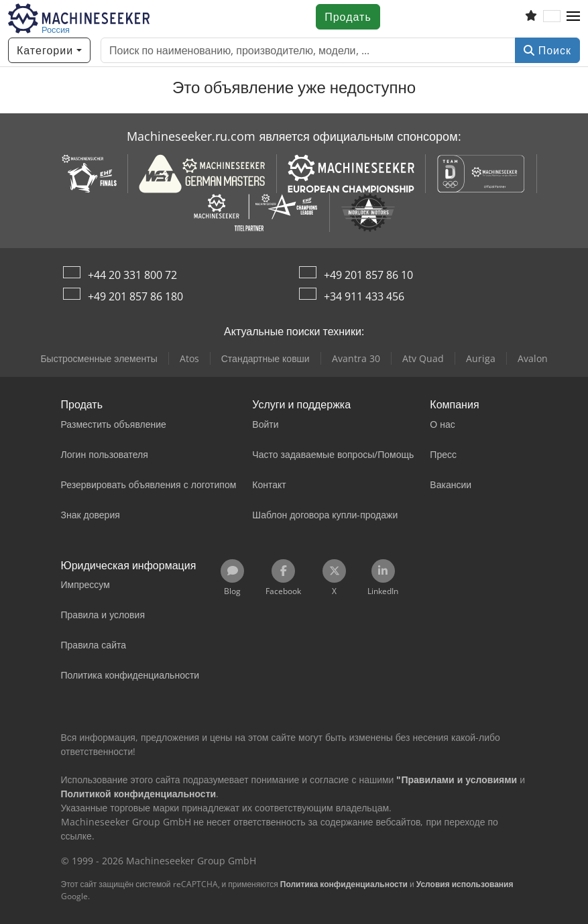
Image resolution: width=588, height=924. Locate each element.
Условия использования (465, 884)
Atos (189, 358)
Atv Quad (423, 358)
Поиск (547, 50)
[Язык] (552, 17)
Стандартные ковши (266, 358)
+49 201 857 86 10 (368, 275)
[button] (573, 17)
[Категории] (49, 50)
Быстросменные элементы (99, 358)
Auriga (481, 358)
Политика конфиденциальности (344, 884)
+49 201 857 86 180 (135, 296)
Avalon (533, 358)
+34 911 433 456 (364, 296)
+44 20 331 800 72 (132, 275)
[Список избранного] (531, 17)
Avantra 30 (356, 358)
